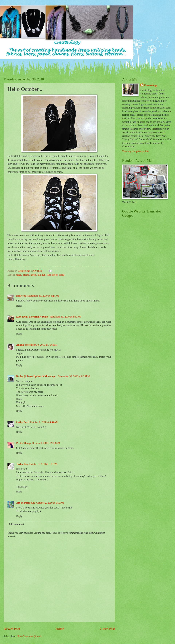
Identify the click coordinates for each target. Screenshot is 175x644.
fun (44, 275)
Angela (20, 345)
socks (62, 275)
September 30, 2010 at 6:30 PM (65, 317)
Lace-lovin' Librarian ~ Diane (32, 317)
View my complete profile (135, 151)
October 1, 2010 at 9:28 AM (46, 443)
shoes (55, 275)
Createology (150, 85)
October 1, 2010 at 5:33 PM (43, 464)
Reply (19, 306)
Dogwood (21, 296)
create (26, 275)
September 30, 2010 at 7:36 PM (41, 345)
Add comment (16, 524)
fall (39, 275)
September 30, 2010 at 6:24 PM (43, 296)
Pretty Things (24, 443)
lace (49, 275)
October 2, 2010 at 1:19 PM (50, 503)
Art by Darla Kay (26, 503)
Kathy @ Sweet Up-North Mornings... (37, 376)
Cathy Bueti (23, 422)
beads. (19, 275)
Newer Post (12, 629)
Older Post (107, 629)
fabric (33, 275)
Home (60, 629)
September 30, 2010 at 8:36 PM (74, 376)
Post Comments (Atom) (29, 636)
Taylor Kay (22, 464)
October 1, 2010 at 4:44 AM (44, 422)
